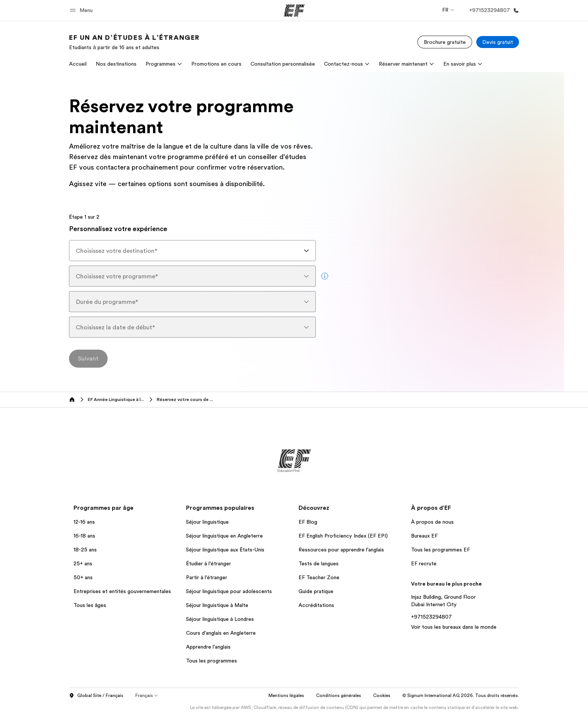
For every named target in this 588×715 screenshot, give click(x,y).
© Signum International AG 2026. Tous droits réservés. (461, 695)
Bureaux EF (424, 536)
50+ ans (83, 577)
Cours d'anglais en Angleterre (221, 633)
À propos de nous (432, 522)
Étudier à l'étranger (208, 563)
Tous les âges (90, 605)
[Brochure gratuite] (445, 42)
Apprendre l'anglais (208, 647)
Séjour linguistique (207, 522)
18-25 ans (85, 550)
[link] (134, 42)
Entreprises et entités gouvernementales (122, 591)
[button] (82, 10)
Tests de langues (319, 563)
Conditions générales (339, 695)
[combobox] (192, 251)
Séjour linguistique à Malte (217, 605)
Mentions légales (286, 695)
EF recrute (424, 563)
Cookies (382, 695)
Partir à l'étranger (207, 577)
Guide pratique (316, 591)
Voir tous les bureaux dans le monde (454, 627)
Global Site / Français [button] (96, 696)
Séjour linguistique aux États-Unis (225, 550)
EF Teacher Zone (319, 577)
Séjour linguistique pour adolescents (229, 591)
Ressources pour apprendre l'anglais (341, 550)
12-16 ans (84, 522)
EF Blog (308, 522)
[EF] (294, 11)
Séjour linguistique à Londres (220, 619)
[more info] (325, 276)
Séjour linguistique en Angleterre (224, 536)
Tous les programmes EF (440, 550)
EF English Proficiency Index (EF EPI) (343, 536)
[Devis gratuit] (498, 42)
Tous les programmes (211, 661)
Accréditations (316, 605)
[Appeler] (493, 10)
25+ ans (83, 563)
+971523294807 (431, 617)
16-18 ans (84, 536)
